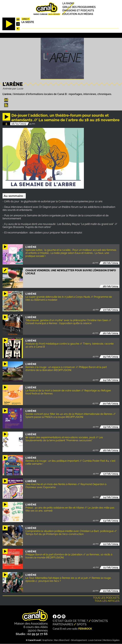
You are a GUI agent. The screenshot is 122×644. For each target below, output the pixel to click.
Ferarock (85, 629)
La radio (68, 4)
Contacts (100, 621)
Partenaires (63, 624)
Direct (26, 19)
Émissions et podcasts (78, 11)
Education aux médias (78, 14)
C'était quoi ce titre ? (70, 621)
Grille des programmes (79, 7)
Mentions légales (111, 640)
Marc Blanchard (62, 640)
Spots (82, 624)
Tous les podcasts (106, 598)
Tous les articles (107, 601)
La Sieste (28, 22)
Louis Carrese (95, 640)
